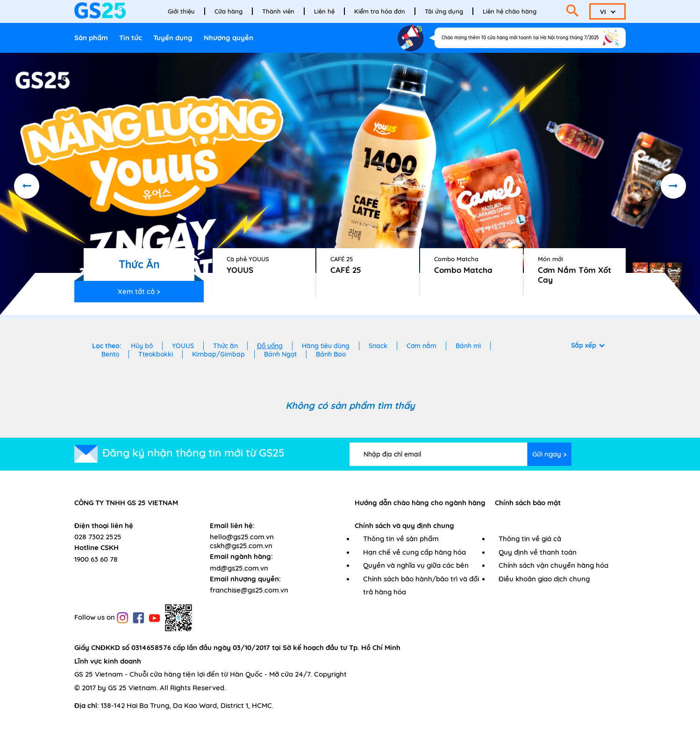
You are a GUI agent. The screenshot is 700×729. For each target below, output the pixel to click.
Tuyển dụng (173, 38)
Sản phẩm (91, 38)
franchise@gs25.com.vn (249, 590)
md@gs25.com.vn (239, 568)
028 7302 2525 (98, 537)
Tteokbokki (156, 354)
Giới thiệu (181, 11)
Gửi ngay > (550, 454)
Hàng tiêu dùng (326, 346)
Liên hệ (324, 11)
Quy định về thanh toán (538, 552)
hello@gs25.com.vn (242, 537)
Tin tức (131, 38)
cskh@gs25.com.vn (241, 546)
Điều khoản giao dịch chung (544, 579)
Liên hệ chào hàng (510, 11)
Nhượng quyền (229, 38)
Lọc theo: (107, 346)
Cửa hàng (229, 11)
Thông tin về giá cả (530, 539)
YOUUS (183, 346)
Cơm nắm (421, 346)
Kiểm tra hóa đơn (380, 11)
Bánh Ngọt (280, 354)
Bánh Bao (331, 354)
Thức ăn (225, 346)
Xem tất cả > (139, 291)
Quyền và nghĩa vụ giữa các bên (416, 565)
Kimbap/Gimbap (218, 354)
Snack (378, 346)
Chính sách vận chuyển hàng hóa (554, 565)
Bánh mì (468, 346)
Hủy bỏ (142, 346)
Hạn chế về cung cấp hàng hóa (414, 552)
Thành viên (278, 11)
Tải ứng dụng (444, 11)
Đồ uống (270, 346)
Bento (110, 354)
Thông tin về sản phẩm (401, 539)
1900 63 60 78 (96, 559)
